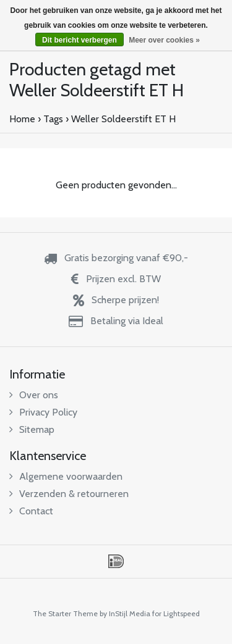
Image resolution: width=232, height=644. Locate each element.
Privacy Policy (43, 412)
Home (22, 119)
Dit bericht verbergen (79, 40)
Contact (31, 511)
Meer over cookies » (164, 40)
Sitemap (32, 429)
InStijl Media (130, 613)
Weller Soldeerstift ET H (123, 119)
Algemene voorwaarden (66, 476)
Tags (53, 119)
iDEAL (116, 561)
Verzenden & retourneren (69, 494)
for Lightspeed (176, 613)
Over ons (34, 395)
